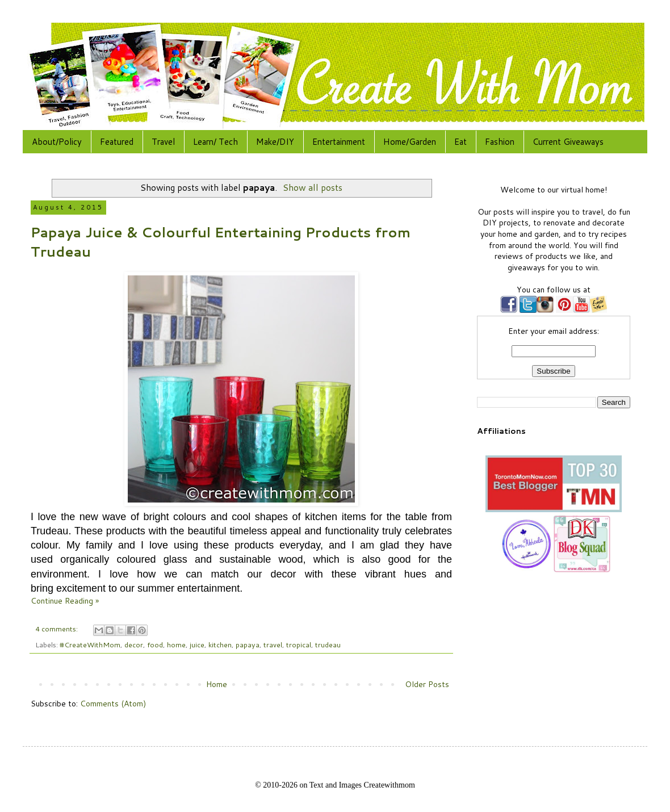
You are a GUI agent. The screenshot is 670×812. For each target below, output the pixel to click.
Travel (163, 142)
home (176, 644)
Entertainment (339, 142)
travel (273, 644)
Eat (460, 142)
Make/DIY (275, 142)
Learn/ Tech (215, 142)
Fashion (500, 142)
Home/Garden (410, 142)
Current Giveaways (568, 142)
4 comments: (57, 629)
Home (217, 684)
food (155, 644)
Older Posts (427, 684)
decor (134, 644)
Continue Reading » (65, 601)
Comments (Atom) (113, 704)
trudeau (328, 644)
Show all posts (313, 187)
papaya (248, 644)
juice (197, 644)
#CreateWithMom (90, 644)
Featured (117, 142)
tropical (299, 644)
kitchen (220, 644)
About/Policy (57, 142)
